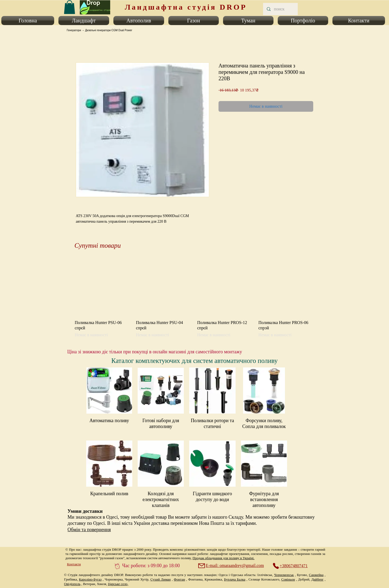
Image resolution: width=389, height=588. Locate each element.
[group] (195, 299)
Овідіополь (72, 584)
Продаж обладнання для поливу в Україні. (224, 558)
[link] (70, 7)
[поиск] (280, 9)
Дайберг (317, 579)
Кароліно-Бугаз (90, 579)
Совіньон (288, 579)
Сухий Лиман (161, 579)
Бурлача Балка (235, 579)
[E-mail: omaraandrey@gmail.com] (232, 566)
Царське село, (118, 584)
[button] (29, 21)
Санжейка (316, 575)
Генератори (74, 30)
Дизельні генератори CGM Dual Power (109, 30)
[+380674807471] (293, 566)
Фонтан (179, 579)
